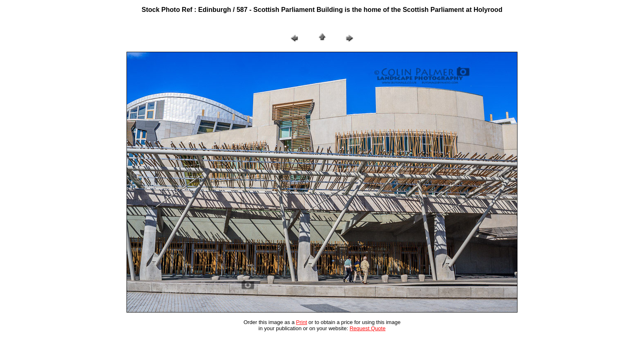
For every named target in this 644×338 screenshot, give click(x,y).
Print (302, 322)
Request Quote (367, 328)
